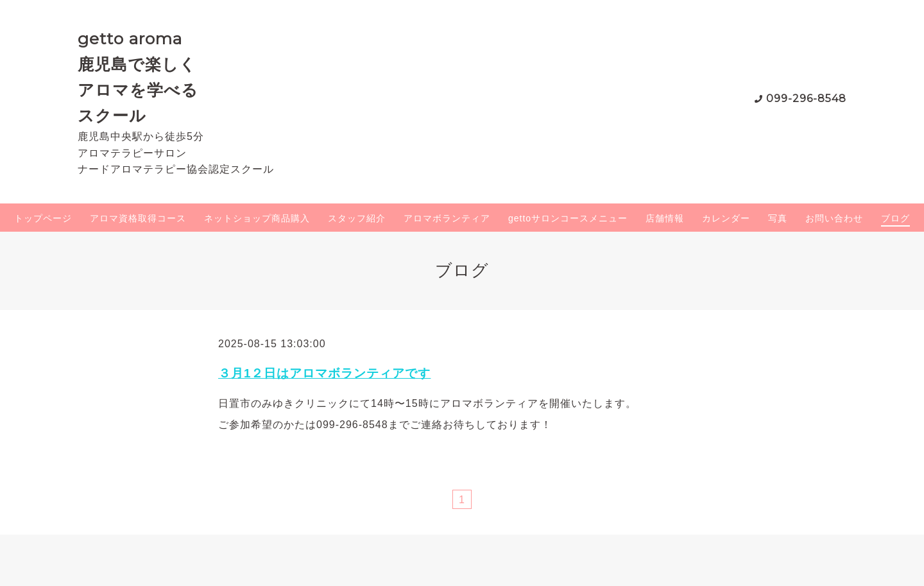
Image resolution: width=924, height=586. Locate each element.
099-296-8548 (806, 99)
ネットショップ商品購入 (257, 218)
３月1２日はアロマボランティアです (324, 373)
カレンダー (726, 218)
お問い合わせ (834, 218)
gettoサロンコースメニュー (568, 218)
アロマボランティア (447, 218)
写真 (778, 218)
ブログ (895, 218)
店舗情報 (665, 218)
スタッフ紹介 (357, 218)
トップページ (43, 218)
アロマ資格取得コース (138, 218)
